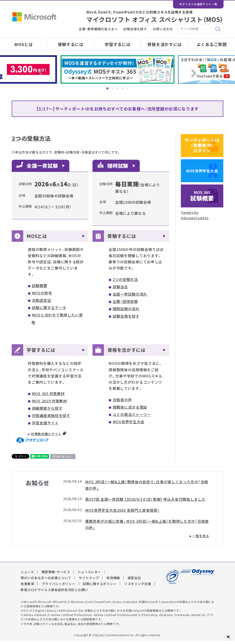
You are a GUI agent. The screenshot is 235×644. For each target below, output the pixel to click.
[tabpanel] (117, 69)
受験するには (71, 44)
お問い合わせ (163, 29)
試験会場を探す (135, 29)
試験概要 (40, 289)
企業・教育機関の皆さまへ (98, 29)
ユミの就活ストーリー (132, 418)
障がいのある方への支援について (46, 581)
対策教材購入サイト (46, 437)
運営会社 (134, 581)
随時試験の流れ (126, 312)
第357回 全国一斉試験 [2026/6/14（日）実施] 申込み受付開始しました (145, 502)
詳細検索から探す (47, 411)
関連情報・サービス (56, 575)
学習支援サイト (45, 426)
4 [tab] (123, 88)
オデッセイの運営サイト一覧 (198, 4)
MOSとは (24, 44)
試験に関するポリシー (100, 587)
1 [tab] (107, 88)
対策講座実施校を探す (51, 419)
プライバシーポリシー (59, 587)
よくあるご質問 (212, 44)
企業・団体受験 (125, 305)
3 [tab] (117, 88)
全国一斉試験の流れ (130, 297)
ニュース (27, 575)
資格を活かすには (165, 44)
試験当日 (120, 290)
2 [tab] (112, 88)
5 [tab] (128, 88)
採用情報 (113, 581)
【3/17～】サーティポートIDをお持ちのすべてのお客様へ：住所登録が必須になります (117, 109)
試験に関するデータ (49, 311)
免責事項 (27, 587)
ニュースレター (90, 575)
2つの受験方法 (125, 283)
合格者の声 (122, 403)
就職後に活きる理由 (130, 410)
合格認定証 (42, 303)
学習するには (117, 44)
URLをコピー (65, 460)
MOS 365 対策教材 (48, 397)
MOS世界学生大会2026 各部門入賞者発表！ (122, 513)
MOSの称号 (42, 296)
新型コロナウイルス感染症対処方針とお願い (54, 593)
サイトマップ (89, 581)
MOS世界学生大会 (129, 425)
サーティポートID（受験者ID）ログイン (202, 149)
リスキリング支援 (138, 587)
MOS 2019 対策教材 (49, 404)
